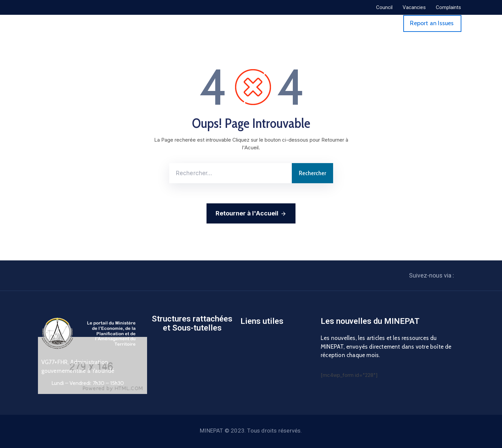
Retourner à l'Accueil (251, 214)
